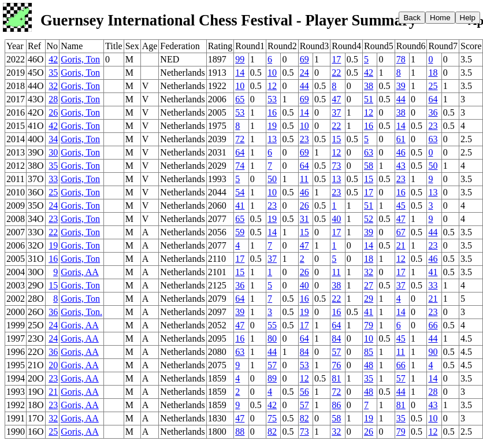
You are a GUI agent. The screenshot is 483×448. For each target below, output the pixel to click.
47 (336, 99)
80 (272, 338)
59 (240, 232)
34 (53, 139)
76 (336, 365)
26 (53, 112)
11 (304, 179)
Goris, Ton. (81, 312)
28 (53, 99)
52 (369, 219)
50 (433, 166)
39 (401, 86)
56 (304, 392)
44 (304, 86)
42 (53, 59)
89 (272, 378)
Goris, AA (80, 272)
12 (272, 86)
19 (272, 126)
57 (336, 352)
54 (240, 192)
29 (369, 299)
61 (401, 139)
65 (240, 99)
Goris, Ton (80, 59)
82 (304, 418)
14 (240, 73)
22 (336, 73)
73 (336, 166)
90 (433, 352)
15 (336, 139)
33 (53, 179)
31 (304, 219)
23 (433, 126)
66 (433, 325)
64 (433, 99)
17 (336, 59)
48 (369, 365)
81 (336, 378)
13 (272, 139)
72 (240, 139)
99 (240, 59)
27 (369, 285)
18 (433, 73)
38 (369, 86)
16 (272, 112)
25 (433, 86)
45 (401, 206)
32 (53, 86)
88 (240, 432)
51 (369, 99)
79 (369, 325)
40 (336, 219)
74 (240, 166)
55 (272, 325)
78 (401, 59)
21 (401, 245)
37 (336, 112)
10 (272, 73)
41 (240, 206)
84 (336, 338)
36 (433, 112)
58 (369, 166)
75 (272, 418)
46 (401, 152)
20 (53, 365)
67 (401, 232)
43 (401, 166)
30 (53, 152)
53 (272, 99)
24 (304, 73)
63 (433, 139)
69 (304, 59)
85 (369, 352)
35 (53, 73)
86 (336, 405)
